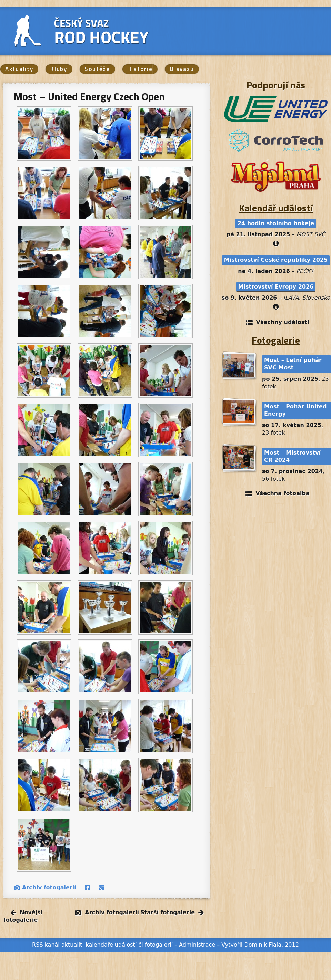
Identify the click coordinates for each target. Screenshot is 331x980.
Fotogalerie (276, 340)
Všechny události (283, 322)
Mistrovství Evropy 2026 (276, 287)
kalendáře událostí (111, 945)
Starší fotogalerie (168, 912)
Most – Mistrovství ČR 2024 (292, 456)
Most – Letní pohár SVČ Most (293, 364)
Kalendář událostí (276, 208)
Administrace (197, 945)
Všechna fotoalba (283, 493)
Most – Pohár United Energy (295, 410)
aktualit (72, 945)
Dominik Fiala (263, 945)
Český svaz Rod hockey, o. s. (99, 31)
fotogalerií (159, 945)
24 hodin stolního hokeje (276, 223)
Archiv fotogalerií (49, 888)
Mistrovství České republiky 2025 (276, 260)
